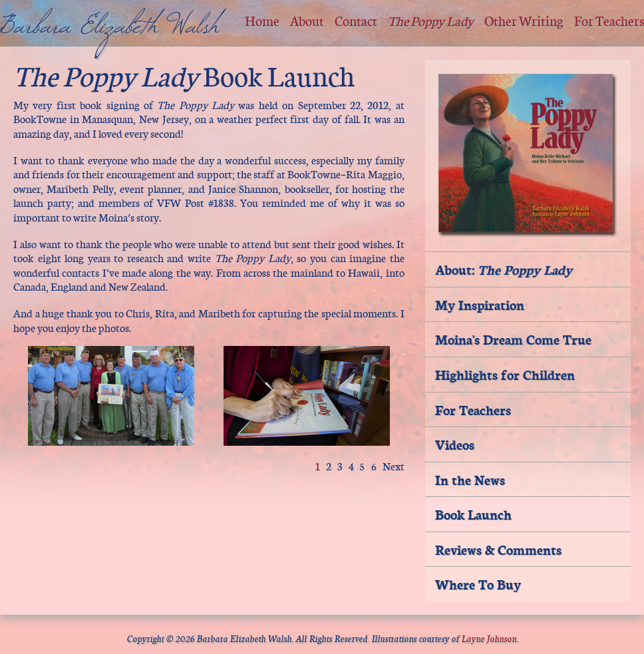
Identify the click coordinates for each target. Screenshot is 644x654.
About (307, 20)
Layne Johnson (489, 638)
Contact (356, 20)
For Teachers (609, 20)
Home (262, 20)
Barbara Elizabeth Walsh (109, 34)
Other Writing (524, 20)
